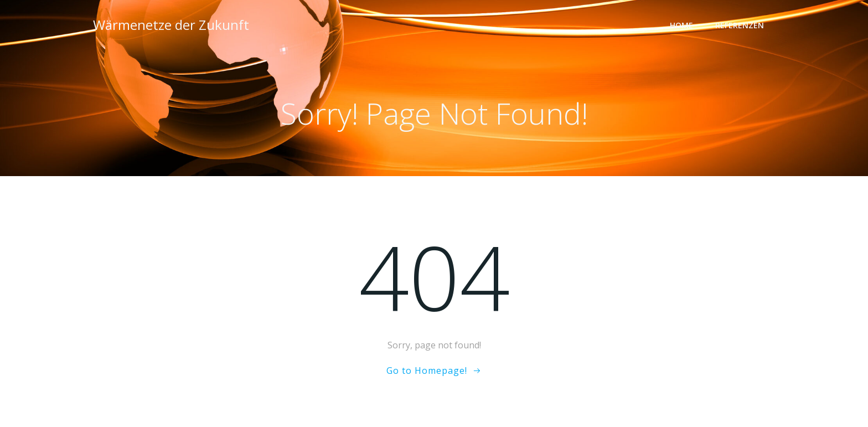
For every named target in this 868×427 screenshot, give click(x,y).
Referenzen (740, 25)
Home (681, 25)
